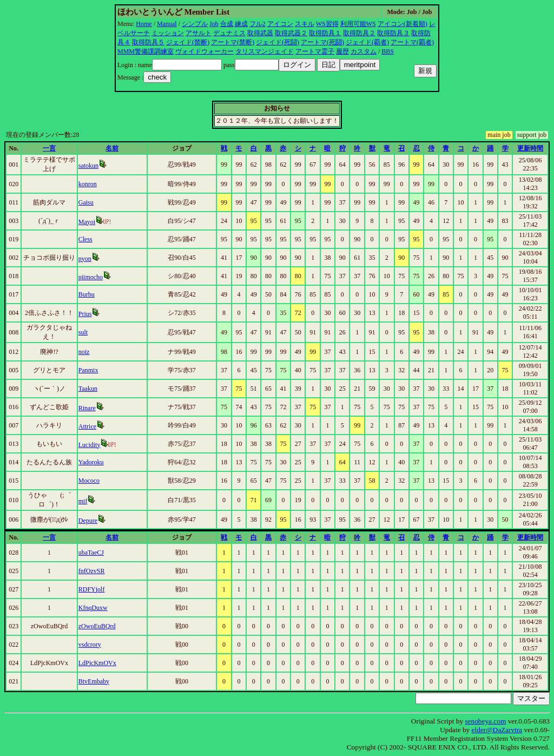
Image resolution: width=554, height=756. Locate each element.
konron (88, 184)
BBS (388, 51)
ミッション (168, 33)
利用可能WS (358, 24)
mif (83, 501)
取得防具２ (359, 33)
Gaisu (86, 202)
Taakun (88, 389)
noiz (84, 352)
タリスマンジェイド (265, 51)
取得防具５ (148, 42)
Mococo (89, 481)
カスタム (364, 51)
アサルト (199, 33)
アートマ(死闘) (322, 42)
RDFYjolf (92, 589)
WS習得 (327, 24)
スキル (305, 24)
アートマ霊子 (315, 51)
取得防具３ (393, 33)
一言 (49, 148)
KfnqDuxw (93, 608)
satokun (88, 166)
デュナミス (229, 33)
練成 (241, 24)
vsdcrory (90, 645)
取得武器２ (291, 33)
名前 (112, 148)
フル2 (258, 24)
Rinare (87, 408)
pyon (85, 259)
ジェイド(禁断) (188, 42)
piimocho (91, 277)
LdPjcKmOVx (97, 663)
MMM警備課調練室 (146, 51)
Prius (85, 314)
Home (144, 24)
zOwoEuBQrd (97, 626)
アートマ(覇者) (412, 42)
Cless (85, 239)
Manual (167, 24)
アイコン (280, 24)
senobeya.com (485, 721)
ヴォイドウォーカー (205, 51)
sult (83, 332)
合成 (227, 24)
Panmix (88, 370)
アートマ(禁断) (233, 42)
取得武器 (260, 33)
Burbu (87, 294)
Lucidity (90, 445)
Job (214, 24)
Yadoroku (91, 462)
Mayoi (87, 222)
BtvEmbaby (94, 681)
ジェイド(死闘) (278, 42)
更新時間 (530, 148)
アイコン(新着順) (403, 24)
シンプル (195, 24)
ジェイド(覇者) (367, 42)
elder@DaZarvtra (497, 730)
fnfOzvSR (92, 571)
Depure (88, 521)
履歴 (342, 51)
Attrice (87, 426)
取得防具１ (325, 33)
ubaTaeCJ (91, 553)
